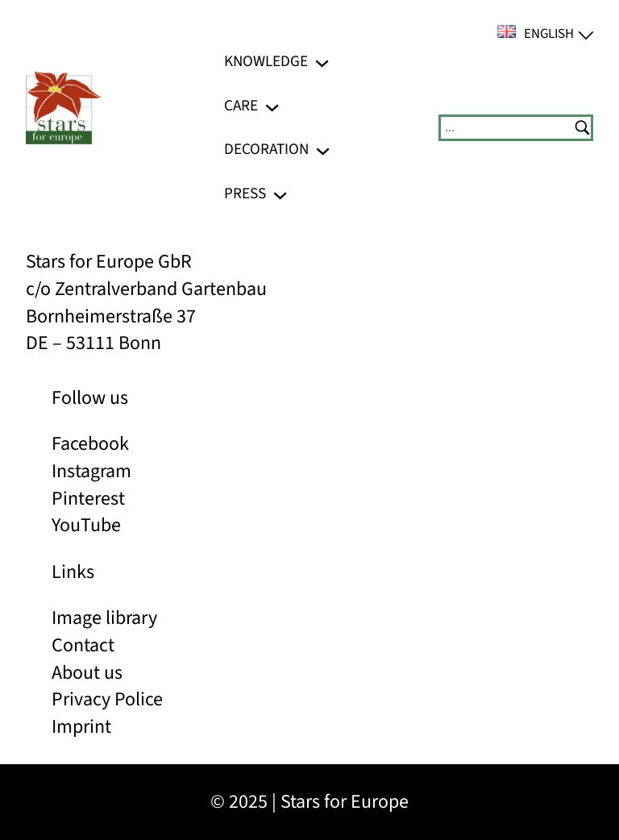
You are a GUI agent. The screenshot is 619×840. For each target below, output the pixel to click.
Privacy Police (107, 699)
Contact (83, 645)
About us (87, 673)
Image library (104, 618)
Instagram (91, 471)
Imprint (81, 727)
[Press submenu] (280, 194)
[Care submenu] (272, 105)
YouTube (86, 525)
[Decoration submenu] (323, 150)
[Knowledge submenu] (322, 62)
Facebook (90, 444)
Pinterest (88, 499)
